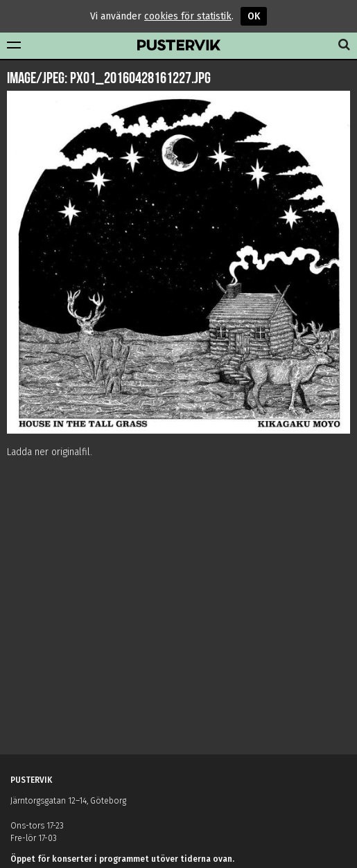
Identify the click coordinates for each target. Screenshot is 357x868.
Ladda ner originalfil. (50, 452)
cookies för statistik (188, 16)
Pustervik (179, 46)
